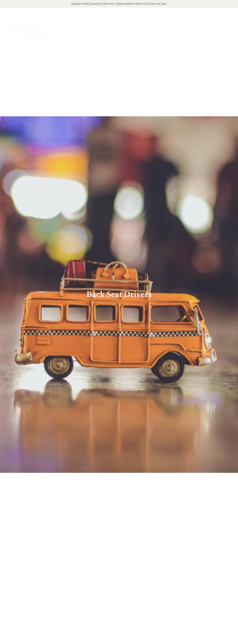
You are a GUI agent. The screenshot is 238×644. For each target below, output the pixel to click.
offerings (163, 30)
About (140, 30)
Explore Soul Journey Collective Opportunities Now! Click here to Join (119, 4)
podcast (187, 30)
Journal (208, 30)
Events (227, 30)
